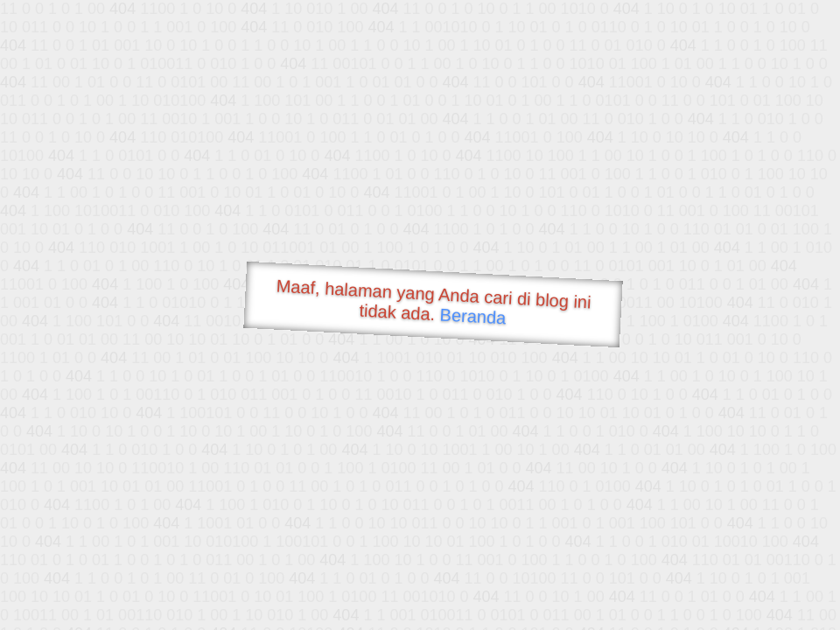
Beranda (473, 316)
